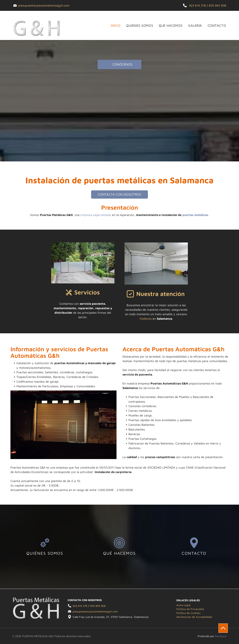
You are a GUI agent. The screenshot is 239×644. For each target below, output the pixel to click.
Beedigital (221, 636)
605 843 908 (217, 5)
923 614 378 (197, 5)
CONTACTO (194, 553)
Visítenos (146, 319)
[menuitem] (113, 26)
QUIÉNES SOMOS (45, 553)
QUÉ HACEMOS (119, 553)
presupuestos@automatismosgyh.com (44, 5)
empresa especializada (96, 215)
